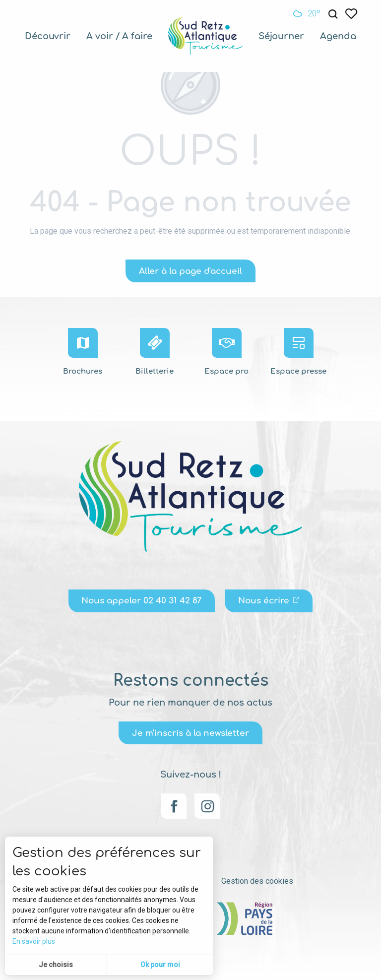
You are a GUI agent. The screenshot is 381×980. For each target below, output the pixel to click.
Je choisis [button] (56, 965)
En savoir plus (34, 941)
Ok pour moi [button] (160, 965)
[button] (333, 14)
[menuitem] (48, 36)
